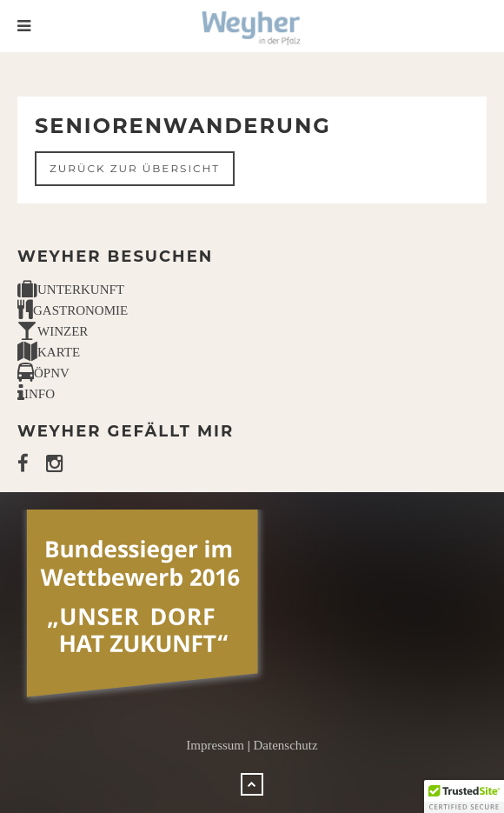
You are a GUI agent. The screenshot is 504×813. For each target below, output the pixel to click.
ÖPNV (43, 373)
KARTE (49, 352)
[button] (464, 796)
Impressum (215, 745)
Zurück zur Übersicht (135, 168)
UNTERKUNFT (71, 290)
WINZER (53, 331)
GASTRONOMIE (73, 310)
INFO (36, 394)
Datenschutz (286, 745)
